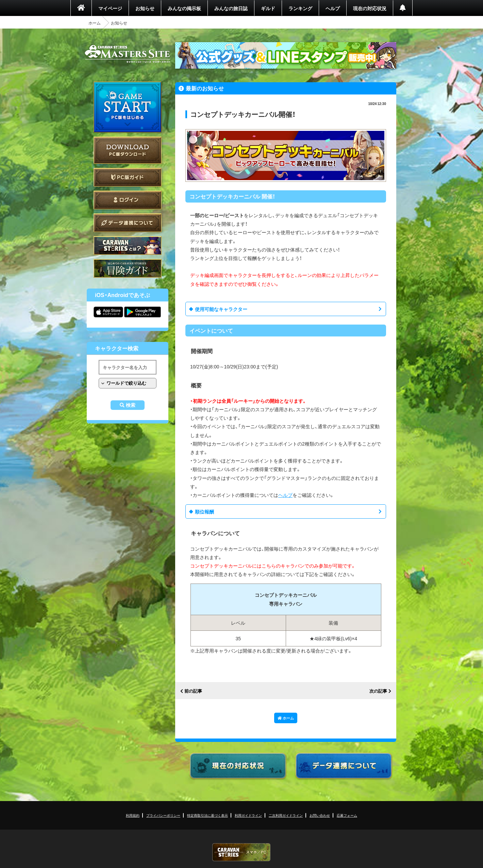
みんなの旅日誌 (231, 8)
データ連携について (128, 223)
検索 (131, 405)
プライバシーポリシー (163, 815)
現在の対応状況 (370, 8)
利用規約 (133, 815)
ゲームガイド (128, 268)
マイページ (110, 8)
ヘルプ (333, 8)
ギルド (268, 8)
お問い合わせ (320, 815)
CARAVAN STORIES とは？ (128, 246)
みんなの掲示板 (184, 8)
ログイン (128, 200)
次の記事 (378, 691)
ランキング (300, 8)
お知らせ (145, 8)
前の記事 (193, 691)
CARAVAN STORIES (241, 852)
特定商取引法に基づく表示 (207, 815)
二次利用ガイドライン (286, 815)
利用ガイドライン (248, 815)
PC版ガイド (128, 177)
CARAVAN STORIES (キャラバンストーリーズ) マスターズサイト (128, 54)
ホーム (95, 23)
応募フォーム (347, 815)
